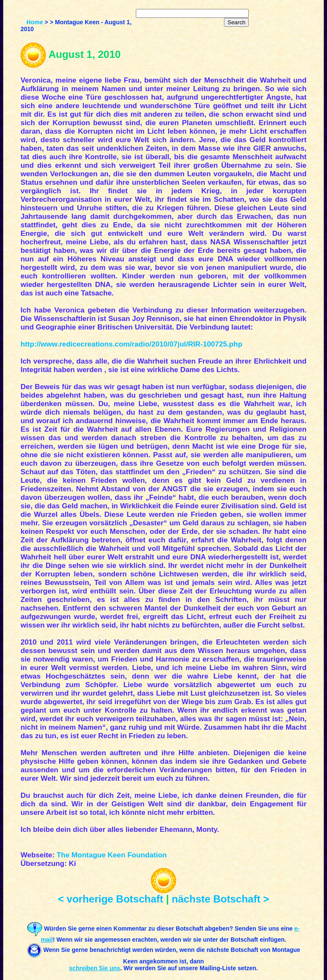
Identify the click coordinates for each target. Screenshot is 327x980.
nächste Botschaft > (220, 899)
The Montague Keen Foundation (112, 855)
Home (35, 22)
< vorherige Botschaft (110, 899)
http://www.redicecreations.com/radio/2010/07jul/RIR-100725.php (131, 344)
